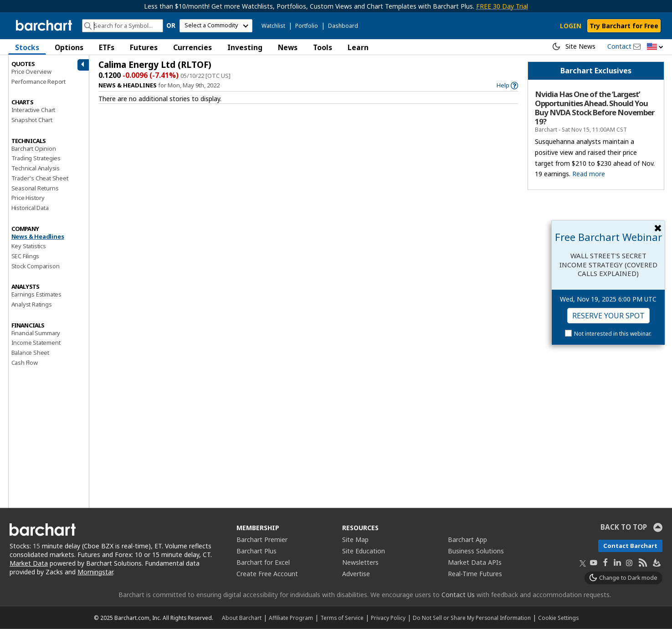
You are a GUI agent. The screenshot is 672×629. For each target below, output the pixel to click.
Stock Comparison (36, 266)
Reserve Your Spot (608, 316)
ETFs (107, 47)
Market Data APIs (475, 562)
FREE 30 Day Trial (502, 6)
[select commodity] (216, 26)
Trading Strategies (36, 158)
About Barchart (242, 618)
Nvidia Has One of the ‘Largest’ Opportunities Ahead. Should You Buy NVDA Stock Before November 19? (595, 108)
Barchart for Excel (263, 562)
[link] (507, 85)
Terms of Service (342, 618)
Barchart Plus (256, 551)
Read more (589, 174)
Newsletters (360, 562)
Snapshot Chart (32, 120)
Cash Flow (25, 363)
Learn (358, 47)
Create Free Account (267, 574)
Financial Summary (36, 333)
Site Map (355, 540)
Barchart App (467, 540)
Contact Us (458, 595)
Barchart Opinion (34, 148)
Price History (28, 198)
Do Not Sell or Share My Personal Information (472, 618)
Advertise (356, 574)
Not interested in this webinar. (613, 334)
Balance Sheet (30, 353)
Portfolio (307, 26)
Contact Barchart (630, 546)
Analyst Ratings (32, 304)
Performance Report (38, 82)
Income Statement (36, 343)
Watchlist (273, 26)
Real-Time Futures (475, 574)
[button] (655, 47)
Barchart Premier (262, 540)
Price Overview (31, 72)
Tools (323, 47)
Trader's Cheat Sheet (40, 178)
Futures (144, 47)
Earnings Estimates (36, 294)
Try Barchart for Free (624, 26)
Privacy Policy (388, 618)
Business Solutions (476, 551)
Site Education (364, 551)
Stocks (27, 47)
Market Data (29, 563)
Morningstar (95, 572)
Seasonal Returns (35, 188)
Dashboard (343, 26)
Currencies (192, 47)
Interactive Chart (33, 110)
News (288, 47)
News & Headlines (38, 236)
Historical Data (30, 208)
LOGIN (571, 26)
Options (69, 47)
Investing (245, 47)
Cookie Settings (558, 618)
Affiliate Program (291, 618)
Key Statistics (29, 246)
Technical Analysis (36, 168)
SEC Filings (26, 256)
